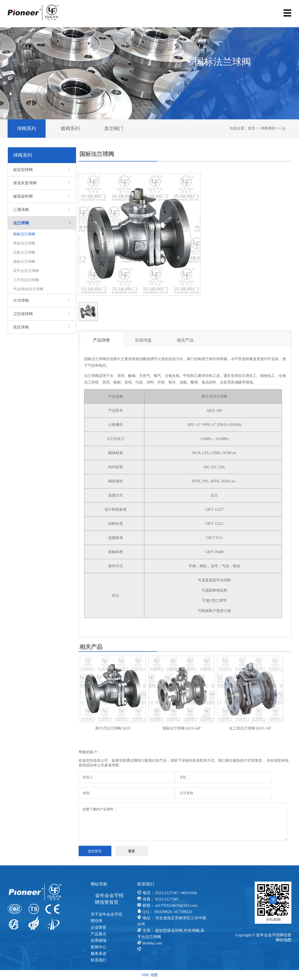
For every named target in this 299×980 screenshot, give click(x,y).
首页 (252, 128)
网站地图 (284, 940)
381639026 (163, 912)
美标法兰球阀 (24, 243)
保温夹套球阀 (42, 183)
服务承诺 (99, 954)
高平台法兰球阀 (26, 271)
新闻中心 (99, 947)
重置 (132, 851)
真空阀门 (114, 129)
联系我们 (99, 960)
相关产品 (185, 340)
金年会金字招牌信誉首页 (109, 899)
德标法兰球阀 (24, 262)
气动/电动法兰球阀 (28, 289)
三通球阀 (42, 210)
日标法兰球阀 (24, 252)
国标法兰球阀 (24, 234)
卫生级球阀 (42, 314)
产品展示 (99, 934)
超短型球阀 (42, 170)
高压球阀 (42, 327)
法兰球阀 (45, 223)
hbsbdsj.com (152, 943)
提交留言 (95, 851)
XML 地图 (149, 975)
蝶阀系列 (70, 129)
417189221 (184, 912)
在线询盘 (143, 340)
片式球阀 (42, 300)
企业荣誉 (99, 927)
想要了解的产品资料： (183, 822)
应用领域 (99, 940)
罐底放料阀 (42, 196)
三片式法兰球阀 (26, 280)
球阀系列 (26, 129)
